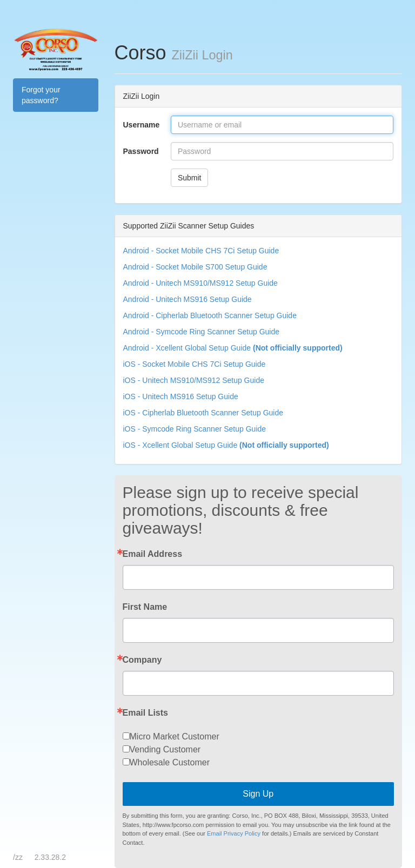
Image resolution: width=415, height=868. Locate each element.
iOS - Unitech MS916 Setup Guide (181, 396)
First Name (145, 607)
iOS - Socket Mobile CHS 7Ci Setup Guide (195, 364)
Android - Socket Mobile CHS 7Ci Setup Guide (201, 251)
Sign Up (258, 794)
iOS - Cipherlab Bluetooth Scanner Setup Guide (203, 413)
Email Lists (145, 713)
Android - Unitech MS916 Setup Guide (188, 299)
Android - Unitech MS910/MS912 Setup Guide (200, 283)
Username (142, 125)
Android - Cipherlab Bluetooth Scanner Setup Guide (210, 315)
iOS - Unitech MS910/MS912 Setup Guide (194, 380)
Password (141, 151)
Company (142, 660)
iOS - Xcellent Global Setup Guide (226, 445)
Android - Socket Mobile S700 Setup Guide (195, 267)
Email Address (153, 554)
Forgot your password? (41, 95)
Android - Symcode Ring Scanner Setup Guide (202, 332)
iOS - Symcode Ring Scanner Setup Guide (195, 429)
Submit (190, 178)
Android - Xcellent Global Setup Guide (233, 348)
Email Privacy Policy (234, 833)
